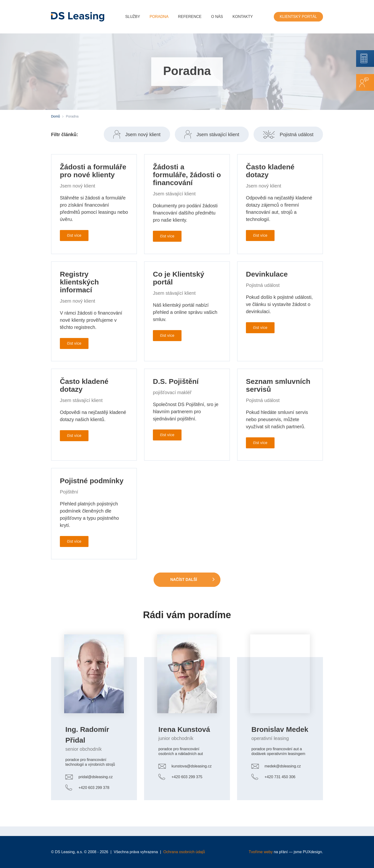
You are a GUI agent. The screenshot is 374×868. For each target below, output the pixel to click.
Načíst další (184, 580)
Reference (190, 17)
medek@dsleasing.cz (283, 766)
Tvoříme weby (261, 852)
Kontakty (243, 17)
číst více (74, 235)
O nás (217, 17)
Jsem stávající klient (218, 134)
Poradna (159, 17)
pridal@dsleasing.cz (96, 777)
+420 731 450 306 (280, 777)
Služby (133, 17)
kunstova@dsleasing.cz (192, 766)
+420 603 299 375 (187, 777)
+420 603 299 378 (94, 788)
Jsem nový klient (143, 134)
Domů (55, 116)
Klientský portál (298, 17)
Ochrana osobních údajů (184, 852)
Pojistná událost (297, 134)
